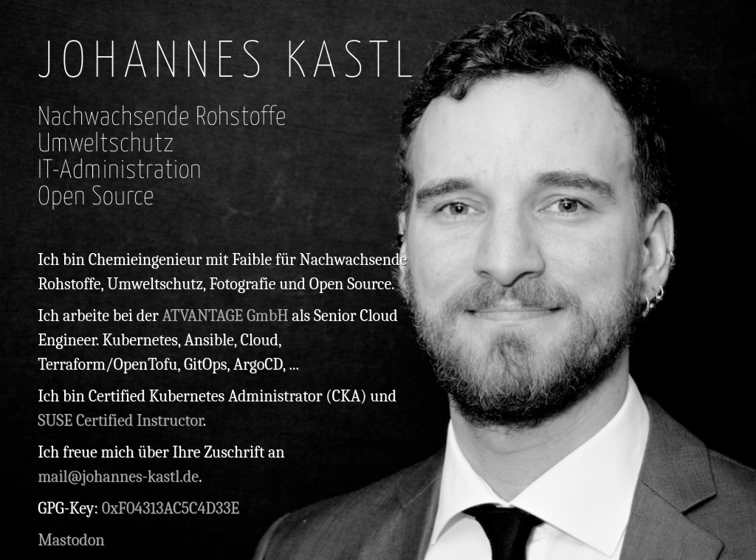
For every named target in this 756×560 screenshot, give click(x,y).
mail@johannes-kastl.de (118, 477)
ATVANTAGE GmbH (225, 316)
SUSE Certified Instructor (120, 421)
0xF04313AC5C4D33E (171, 508)
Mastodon (71, 540)
